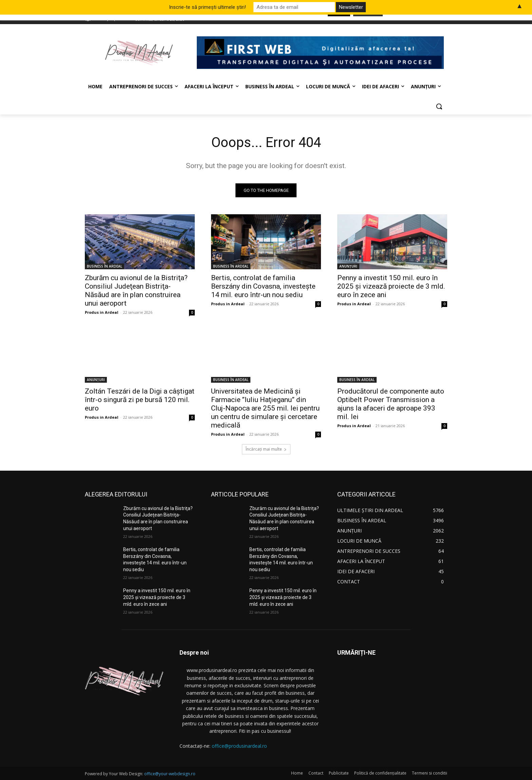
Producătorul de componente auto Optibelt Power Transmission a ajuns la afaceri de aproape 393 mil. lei (391, 404)
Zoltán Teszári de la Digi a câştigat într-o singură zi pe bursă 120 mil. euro (140, 400)
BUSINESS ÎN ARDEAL (104, 266)
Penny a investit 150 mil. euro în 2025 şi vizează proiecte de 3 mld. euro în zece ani (391, 286)
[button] (439, 106)
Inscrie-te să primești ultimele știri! (207, 7)
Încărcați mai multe (266, 449)
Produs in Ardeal (102, 312)
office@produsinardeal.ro (239, 746)
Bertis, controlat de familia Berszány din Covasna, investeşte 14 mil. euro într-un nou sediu (263, 286)
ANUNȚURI (348, 266)
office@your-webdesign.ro (170, 774)
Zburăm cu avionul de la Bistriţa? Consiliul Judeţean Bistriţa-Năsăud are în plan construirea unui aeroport (136, 291)
